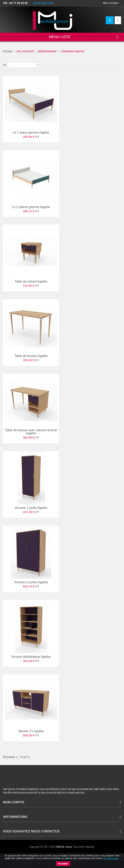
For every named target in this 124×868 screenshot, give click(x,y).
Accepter (63, 864)
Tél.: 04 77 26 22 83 (15, 3)
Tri (5, 65)
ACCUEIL (8, 51)
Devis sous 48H (43, 3)
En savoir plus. (111, 858)
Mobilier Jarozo (64, 847)
